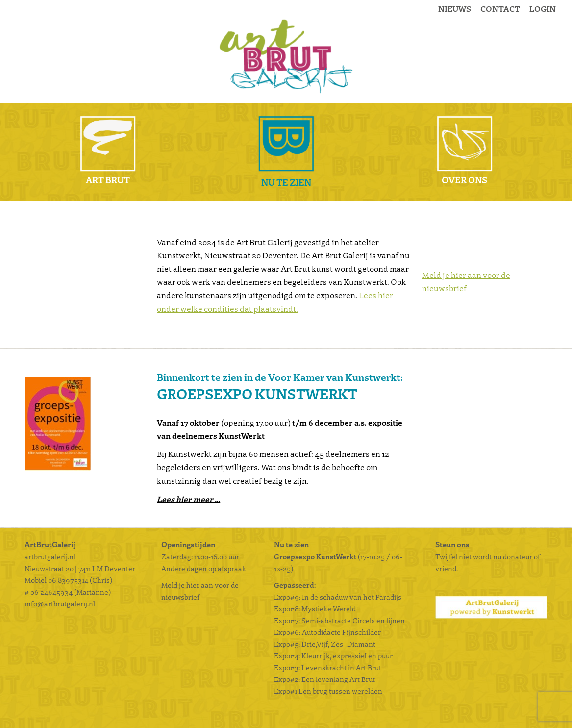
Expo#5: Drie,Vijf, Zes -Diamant (325, 644)
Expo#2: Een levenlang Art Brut (324, 679)
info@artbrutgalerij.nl (60, 603)
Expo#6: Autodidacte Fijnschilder (327, 632)
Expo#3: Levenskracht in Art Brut (328, 667)
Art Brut (108, 180)
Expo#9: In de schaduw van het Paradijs (338, 597)
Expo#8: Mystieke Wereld (315, 608)
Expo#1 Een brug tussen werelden (329, 691)
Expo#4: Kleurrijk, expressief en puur (333, 655)
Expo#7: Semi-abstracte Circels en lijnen (339, 620)
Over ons (464, 180)
